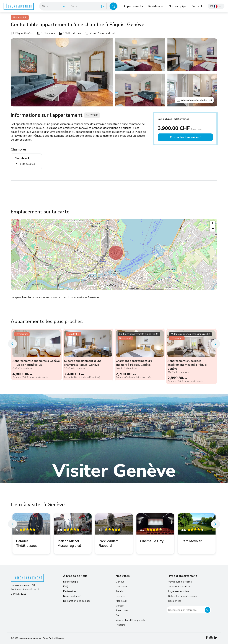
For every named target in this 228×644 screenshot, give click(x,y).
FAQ (66, 587)
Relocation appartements (183, 596)
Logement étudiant (179, 591)
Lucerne (120, 596)
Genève (120, 582)
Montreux (121, 601)
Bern (118, 615)
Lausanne (121, 587)
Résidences (156, 6)
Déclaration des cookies (77, 601)
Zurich (119, 591)
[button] (116, 253)
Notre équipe (178, 6)
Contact (197, 6)
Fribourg (120, 625)
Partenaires (70, 591)
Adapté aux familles (180, 587)
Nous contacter (72, 596)
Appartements (133, 6)
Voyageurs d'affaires (180, 582)
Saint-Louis (122, 611)
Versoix (120, 606)
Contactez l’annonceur (185, 137)
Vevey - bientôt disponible (131, 620)
